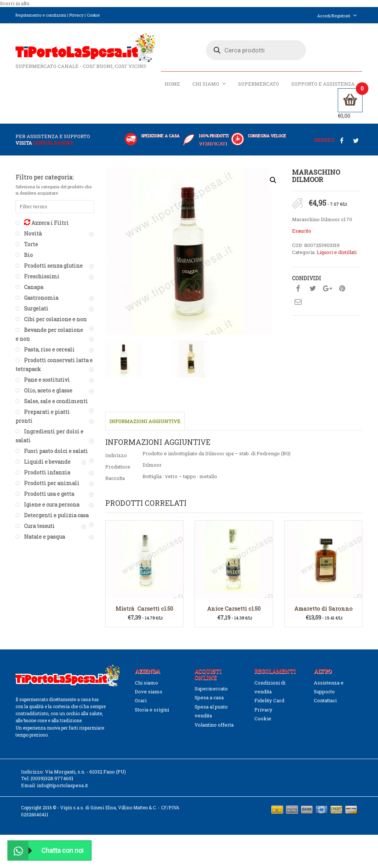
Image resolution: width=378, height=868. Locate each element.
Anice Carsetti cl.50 (234, 608)
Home (172, 84)
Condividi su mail (298, 302)
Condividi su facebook (298, 289)
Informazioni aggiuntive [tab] (145, 421)
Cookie (93, 15)
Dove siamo (149, 692)
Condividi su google (327, 289)
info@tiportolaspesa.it (62, 785)
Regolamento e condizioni (41, 15)
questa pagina (53, 143)
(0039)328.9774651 (52, 779)
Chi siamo (209, 84)
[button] (273, 180)
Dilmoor (152, 465)
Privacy (76, 15)
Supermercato (259, 84)
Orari (141, 700)
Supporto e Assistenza (323, 84)
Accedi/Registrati (337, 16)
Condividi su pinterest (342, 289)
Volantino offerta (214, 725)
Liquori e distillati (337, 252)
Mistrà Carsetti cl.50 (144, 608)
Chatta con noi (46, 850)
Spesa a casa (209, 697)
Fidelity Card (269, 700)
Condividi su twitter (313, 289)
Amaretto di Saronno (323, 608)
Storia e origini (152, 710)
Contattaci (325, 700)
